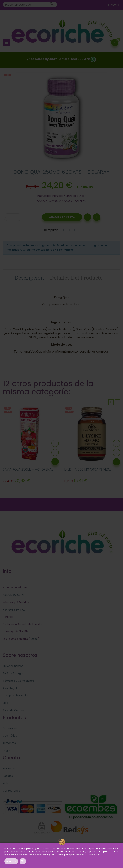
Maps (34, 639)
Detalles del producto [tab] (76, 278)
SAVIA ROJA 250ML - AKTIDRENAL (28, 469)
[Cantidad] (13, 217)
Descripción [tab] (29, 278)
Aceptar (11, 861)
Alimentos (9, 743)
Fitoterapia (10, 728)
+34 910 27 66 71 (13, 595)
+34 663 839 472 (14, 610)
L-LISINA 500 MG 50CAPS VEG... (88, 469)
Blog (5, 703)
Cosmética (10, 736)
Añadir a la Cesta (62, 217)
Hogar (7, 750)
